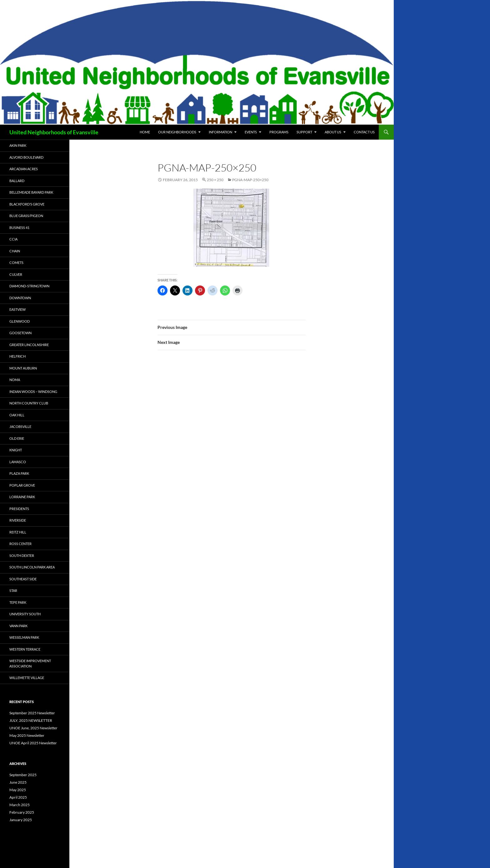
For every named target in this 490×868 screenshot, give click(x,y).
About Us (333, 132)
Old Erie (17, 438)
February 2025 (22, 812)
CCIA (13, 239)
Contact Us (364, 132)
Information (220, 132)
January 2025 (21, 820)
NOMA (15, 380)
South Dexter (22, 556)
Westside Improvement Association (30, 663)
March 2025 (20, 805)
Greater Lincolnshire (29, 345)
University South (25, 614)
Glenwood (20, 321)
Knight (16, 450)
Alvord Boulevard (26, 157)
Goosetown (20, 333)
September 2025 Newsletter (32, 713)
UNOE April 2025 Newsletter (33, 743)
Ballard (17, 181)
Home (145, 132)
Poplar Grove (22, 485)
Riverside (18, 520)
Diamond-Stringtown (29, 286)
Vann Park (18, 626)
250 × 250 (215, 180)
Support (304, 132)
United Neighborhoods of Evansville (54, 132)
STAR (13, 590)
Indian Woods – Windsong (33, 392)
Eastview (17, 309)
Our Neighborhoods (177, 132)
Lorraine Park (22, 497)
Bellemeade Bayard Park (31, 192)
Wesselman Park (24, 637)
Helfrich (17, 356)
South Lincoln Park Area (32, 567)
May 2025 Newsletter (27, 735)
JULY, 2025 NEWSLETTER (31, 720)
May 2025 (18, 790)
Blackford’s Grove (27, 204)
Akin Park (18, 145)
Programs (279, 132)
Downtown (20, 298)
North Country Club (29, 403)
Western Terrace (25, 649)
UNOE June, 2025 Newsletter (33, 728)
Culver (16, 274)
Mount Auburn (23, 368)
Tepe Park (18, 602)
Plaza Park (19, 473)
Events (251, 132)
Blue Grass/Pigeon (26, 216)
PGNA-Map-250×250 (250, 180)
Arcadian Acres (24, 169)
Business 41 (19, 228)
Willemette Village (27, 678)
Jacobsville (20, 427)
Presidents (19, 509)
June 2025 (18, 782)
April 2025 (18, 797)
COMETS (16, 263)
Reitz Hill (18, 532)
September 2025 (23, 775)
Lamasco (18, 462)
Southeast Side (23, 579)
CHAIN (15, 251)
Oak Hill (17, 415)
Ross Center (20, 544)
